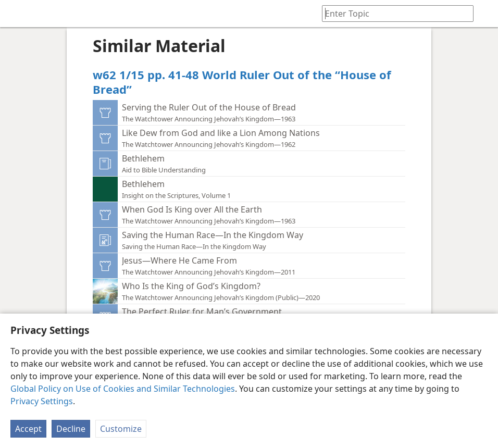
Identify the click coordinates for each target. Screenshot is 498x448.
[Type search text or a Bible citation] (393, 13)
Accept (28, 429)
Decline (71, 429)
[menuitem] (16, 14)
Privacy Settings (42, 401)
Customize (121, 429)
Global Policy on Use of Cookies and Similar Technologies (123, 389)
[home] (16, 14)
